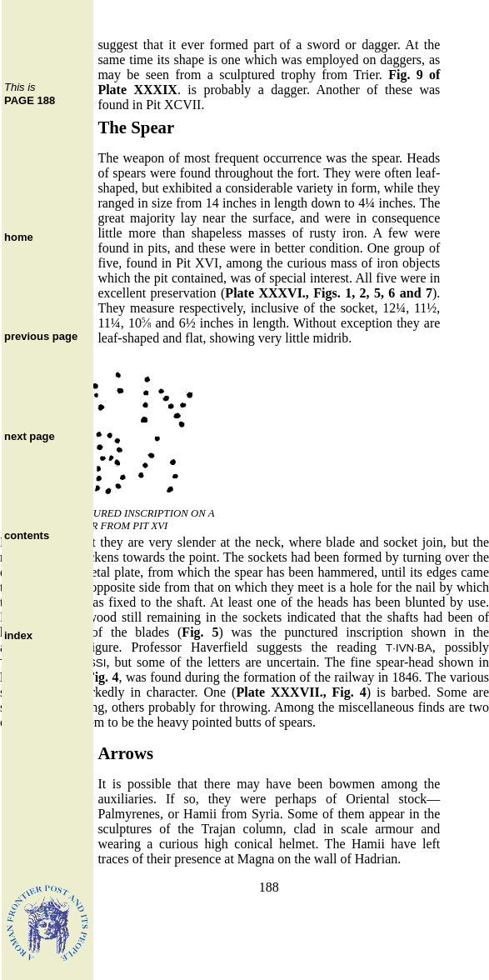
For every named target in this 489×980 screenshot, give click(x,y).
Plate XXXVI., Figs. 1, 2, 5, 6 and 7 (329, 293)
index (18, 635)
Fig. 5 (200, 632)
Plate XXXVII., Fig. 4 (301, 692)
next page (30, 436)
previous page (41, 336)
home (19, 237)
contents (27, 535)
